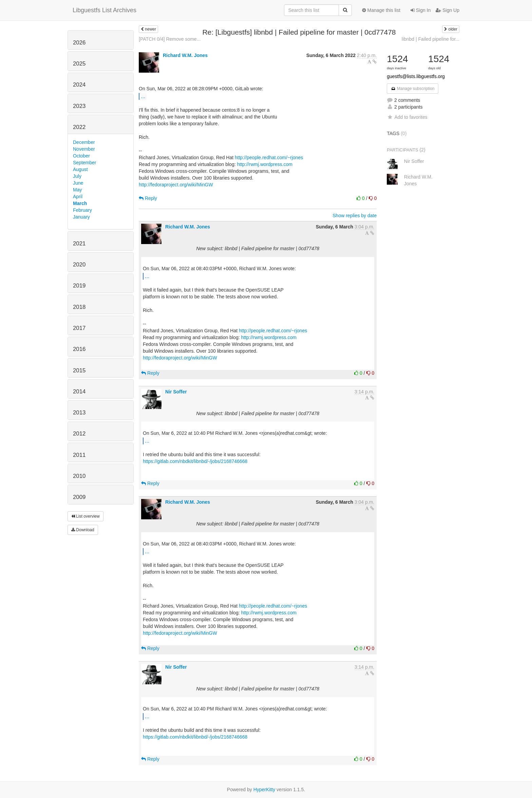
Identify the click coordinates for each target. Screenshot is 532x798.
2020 (79, 265)
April (78, 197)
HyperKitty (264, 790)
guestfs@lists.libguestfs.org (416, 76)
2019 (79, 286)
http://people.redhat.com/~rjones (269, 157)
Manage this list (381, 10)
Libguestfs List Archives (104, 10)
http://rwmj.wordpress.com (264, 164)
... (143, 96)
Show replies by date (355, 216)
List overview (85, 516)
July (77, 176)
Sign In (421, 10)
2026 (79, 43)
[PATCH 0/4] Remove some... (170, 39)
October (81, 156)
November (84, 149)
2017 (79, 328)
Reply (148, 198)
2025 (79, 64)
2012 (79, 434)
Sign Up (448, 10)
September (84, 163)
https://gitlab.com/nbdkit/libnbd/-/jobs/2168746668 (195, 461)
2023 (79, 106)
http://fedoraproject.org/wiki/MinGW (176, 185)
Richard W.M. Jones (185, 55)
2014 (79, 392)
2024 (79, 85)
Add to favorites (407, 117)
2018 (79, 307)
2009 (79, 497)
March (80, 203)
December (84, 142)
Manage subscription (413, 89)
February (82, 210)
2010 (79, 476)
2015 (79, 370)
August (80, 169)
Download (83, 530)
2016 (79, 349)
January (81, 217)
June (78, 183)
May (77, 190)
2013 (79, 413)
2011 (79, 455)
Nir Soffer (176, 392)
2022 (79, 127)
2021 (79, 244)
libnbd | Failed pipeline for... (431, 39)
